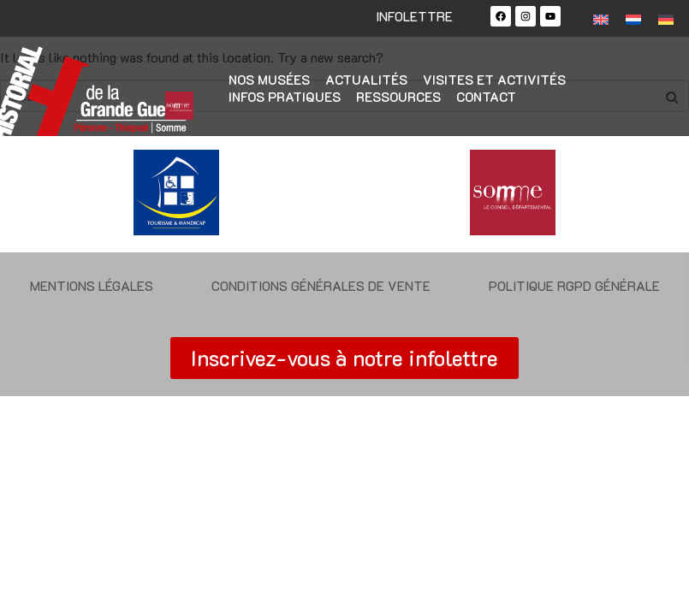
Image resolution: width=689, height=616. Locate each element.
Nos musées (269, 80)
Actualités (366, 80)
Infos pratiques (285, 97)
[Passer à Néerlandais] (633, 18)
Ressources (398, 97)
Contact (486, 97)
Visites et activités (494, 80)
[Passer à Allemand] (666, 18)
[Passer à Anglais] (601, 18)
